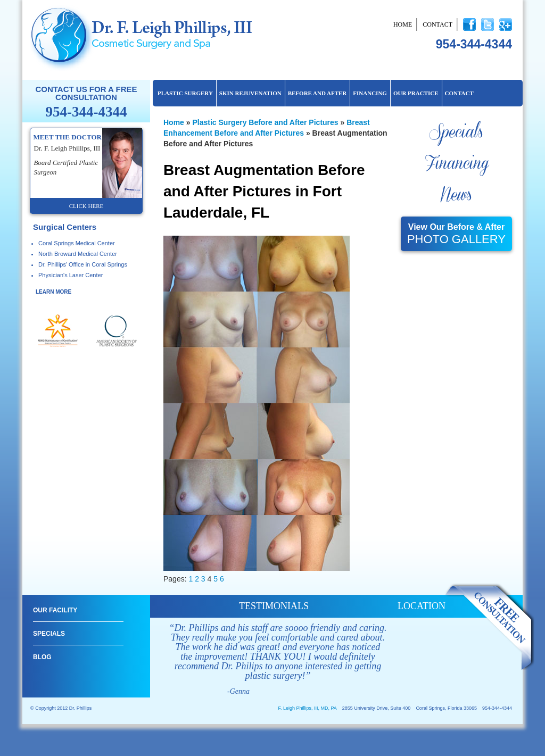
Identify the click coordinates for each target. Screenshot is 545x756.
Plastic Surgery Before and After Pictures (265, 122)
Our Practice (416, 93)
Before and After (317, 93)
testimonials (274, 606)
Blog (42, 657)
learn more (53, 292)
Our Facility (55, 610)
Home (403, 24)
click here (86, 206)
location (422, 606)
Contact (437, 24)
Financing (370, 93)
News (456, 196)
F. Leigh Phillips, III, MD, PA (307, 708)
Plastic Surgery (185, 93)
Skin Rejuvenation (250, 93)
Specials (456, 133)
